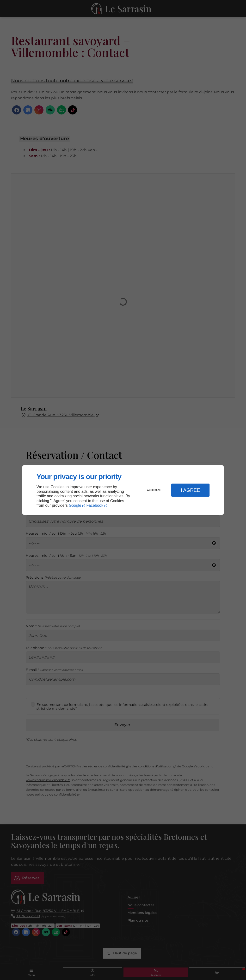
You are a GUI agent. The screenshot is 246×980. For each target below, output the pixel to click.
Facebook (95, 505)
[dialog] (123, 490)
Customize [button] (154, 490)
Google (75, 505)
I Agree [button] (190, 490)
